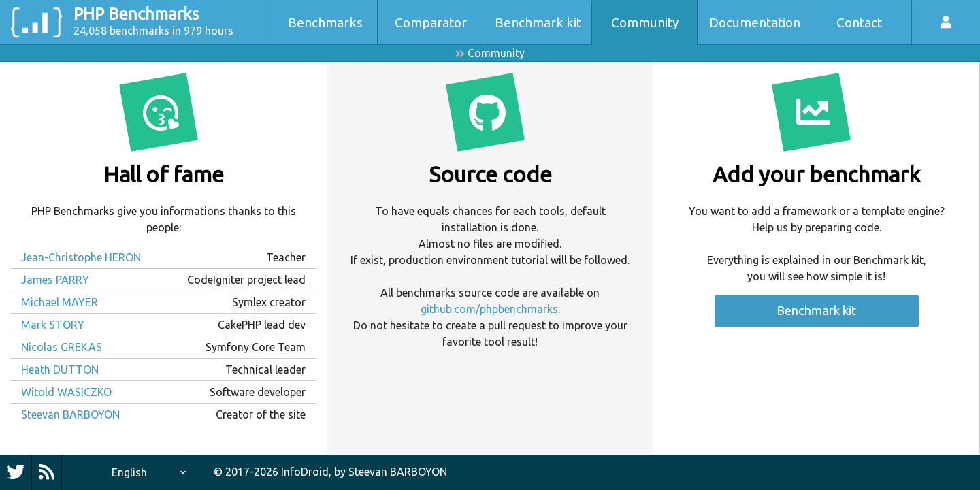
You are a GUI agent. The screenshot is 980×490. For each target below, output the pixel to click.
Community (645, 22)
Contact (859, 22)
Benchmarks (325, 22)
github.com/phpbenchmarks (489, 309)
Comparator (431, 22)
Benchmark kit (538, 22)
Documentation (755, 22)
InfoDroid (305, 472)
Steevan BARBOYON (398, 472)
